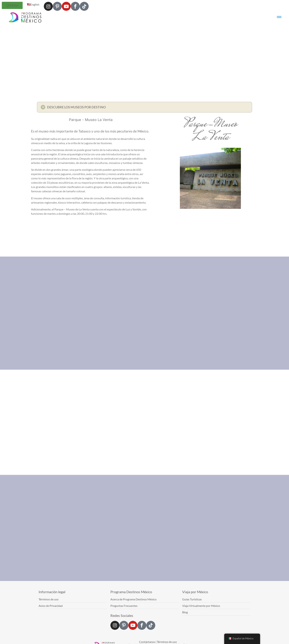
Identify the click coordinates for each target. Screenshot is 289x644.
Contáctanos (147, 642)
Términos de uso (167, 642)
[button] (144, 109)
